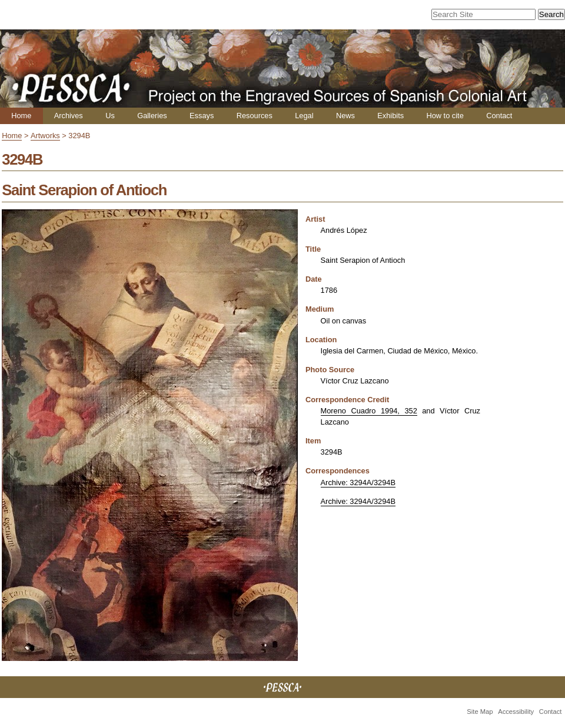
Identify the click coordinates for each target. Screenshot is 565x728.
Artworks (45, 136)
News (345, 116)
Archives (69, 116)
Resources (255, 116)
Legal (304, 116)
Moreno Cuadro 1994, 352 (369, 411)
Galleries (152, 116)
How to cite (445, 116)
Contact (499, 116)
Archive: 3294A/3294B (358, 482)
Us (110, 116)
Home (21, 116)
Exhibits (390, 116)
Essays (202, 116)
